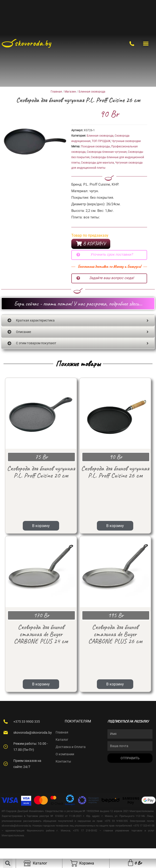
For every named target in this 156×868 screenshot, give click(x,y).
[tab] (78, 321)
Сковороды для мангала (97, 163)
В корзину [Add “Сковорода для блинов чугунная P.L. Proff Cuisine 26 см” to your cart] (115, 501)
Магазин (70, 92)
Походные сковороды (95, 146)
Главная (56, 92)
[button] (146, 44)
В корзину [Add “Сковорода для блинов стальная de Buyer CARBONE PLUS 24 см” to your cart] (41, 634)
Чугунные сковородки (126, 141)
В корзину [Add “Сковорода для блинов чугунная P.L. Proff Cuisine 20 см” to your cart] (41, 501)
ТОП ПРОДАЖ (101, 141)
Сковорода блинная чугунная (107, 152)
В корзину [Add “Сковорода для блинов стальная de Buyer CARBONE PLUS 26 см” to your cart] (115, 634)
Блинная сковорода (92, 92)
